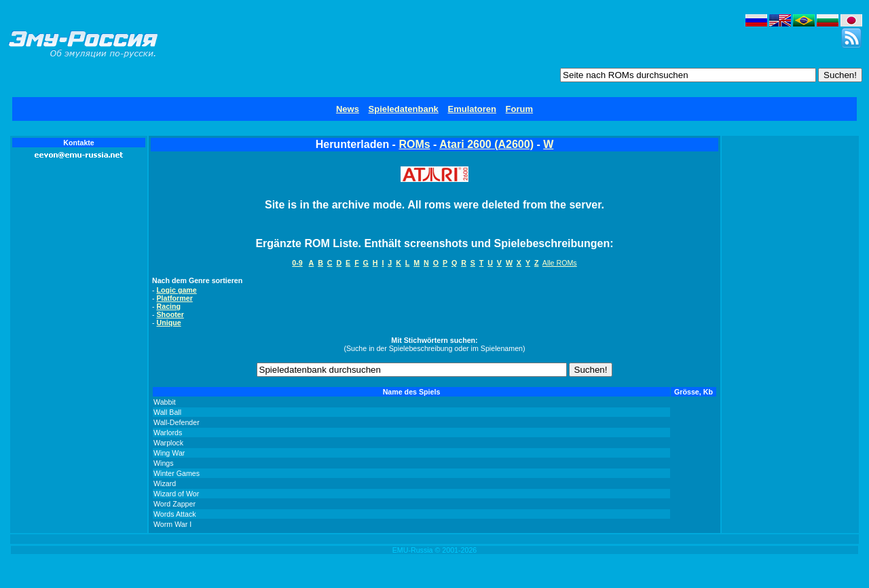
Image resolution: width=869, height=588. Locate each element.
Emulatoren (472, 109)
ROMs (414, 144)
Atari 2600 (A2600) (486, 144)
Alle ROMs (560, 263)
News (348, 109)
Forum (519, 109)
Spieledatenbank (404, 109)
